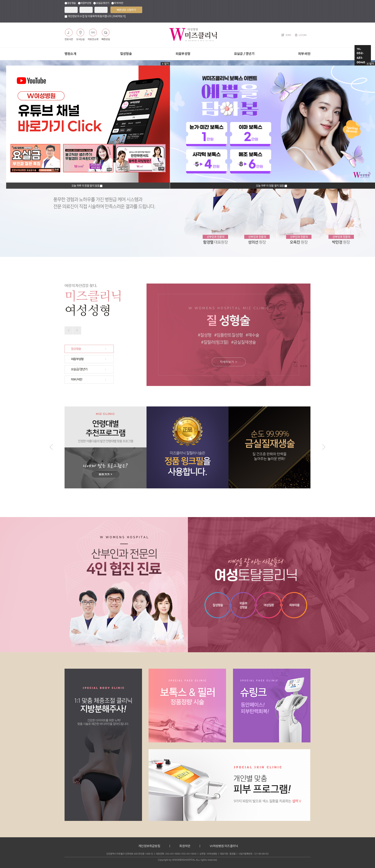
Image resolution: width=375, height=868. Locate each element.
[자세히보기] (119, 16)
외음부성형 (183, 54)
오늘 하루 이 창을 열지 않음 (86, 186)
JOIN (286, 35)
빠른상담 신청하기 (126, 10)
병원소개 (70, 54)
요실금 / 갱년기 (244, 54)
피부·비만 (304, 54)
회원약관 (185, 846)
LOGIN (301, 35)
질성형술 (126, 54)
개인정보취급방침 (149, 846)
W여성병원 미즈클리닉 (224, 846)
